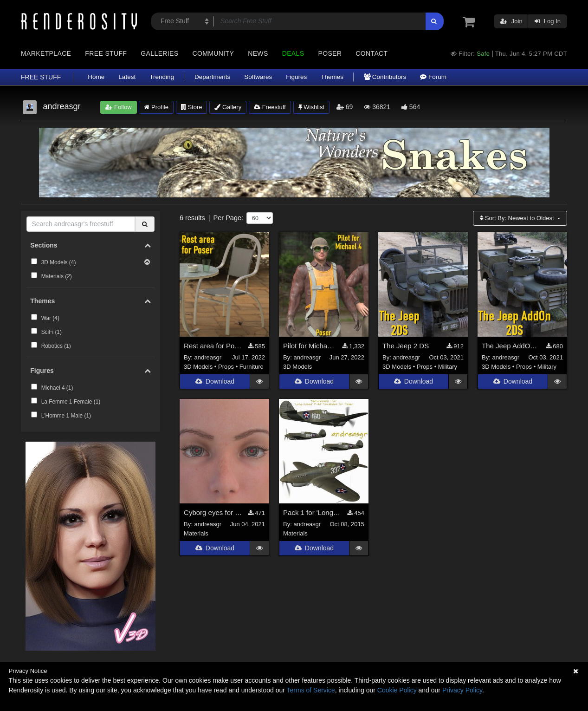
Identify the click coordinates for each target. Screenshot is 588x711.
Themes (332, 77)
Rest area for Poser (213, 346)
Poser (330, 53)
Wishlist (311, 107)
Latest (127, 77)
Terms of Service (311, 690)
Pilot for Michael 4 (310, 346)
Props (226, 367)
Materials (196, 533)
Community (213, 53)
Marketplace (46, 53)
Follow (118, 107)
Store (192, 107)
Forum (433, 77)
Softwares (258, 77)
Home (96, 77)
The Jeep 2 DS (406, 346)
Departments (212, 77)
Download (215, 382)
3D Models (198, 367)
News (258, 53)
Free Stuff (106, 53)
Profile (156, 107)
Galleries (159, 53)
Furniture (252, 367)
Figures (296, 77)
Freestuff (270, 107)
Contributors (385, 77)
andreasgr (208, 358)
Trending (162, 77)
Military (448, 367)
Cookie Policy (397, 690)
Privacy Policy (462, 690)
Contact (372, 53)
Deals (293, 53)
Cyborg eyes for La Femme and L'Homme (213, 513)
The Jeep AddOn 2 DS (511, 346)
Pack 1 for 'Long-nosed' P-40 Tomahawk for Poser (313, 513)
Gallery (228, 107)
